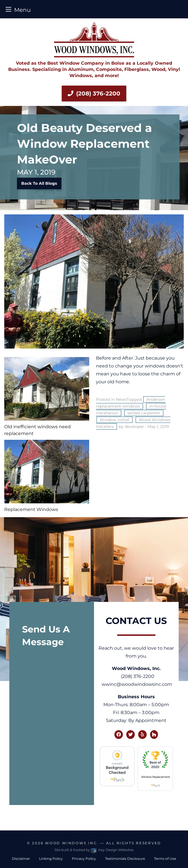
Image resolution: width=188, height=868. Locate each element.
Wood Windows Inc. (72, 843)
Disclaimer (21, 859)
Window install (115, 420)
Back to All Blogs (39, 183)
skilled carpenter (144, 413)
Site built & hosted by (94, 850)
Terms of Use (165, 859)
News (121, 399)
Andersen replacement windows (131, 403)
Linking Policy (51, 859)
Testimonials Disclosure (125, 859)
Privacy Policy (84, 859)
